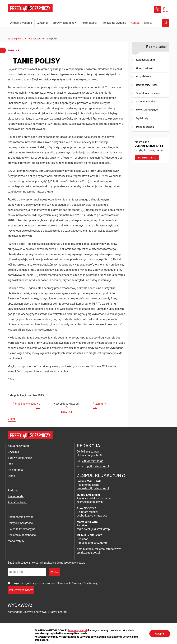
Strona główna (16, 39)
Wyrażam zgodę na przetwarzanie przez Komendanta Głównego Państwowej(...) (57, 583)
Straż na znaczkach (147, 102)
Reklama (13, 490)
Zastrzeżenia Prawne (21, 517)
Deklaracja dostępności (22, 535)
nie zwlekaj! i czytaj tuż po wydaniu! (151, 150)
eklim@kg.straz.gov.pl (90, 502)
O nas (11, 476)
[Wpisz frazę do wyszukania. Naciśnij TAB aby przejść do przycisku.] (156, 23)
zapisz (54, 572)
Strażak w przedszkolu (148, 93)
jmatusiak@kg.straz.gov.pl (93, 488)
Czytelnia (13, 452)
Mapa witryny (16, 541)
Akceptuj (160, 634)
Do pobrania (15, 470)
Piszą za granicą (145, 127)
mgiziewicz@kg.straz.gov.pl (94, 529)
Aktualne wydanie (19, 446)
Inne (10, 464)
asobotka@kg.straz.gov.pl (92, 516)
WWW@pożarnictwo (147, 110)
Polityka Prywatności (21, 523)
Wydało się (142, 118)
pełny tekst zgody (21, 590)
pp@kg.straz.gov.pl (97, 466)
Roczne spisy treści (146, 85)
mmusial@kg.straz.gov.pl (92, 543)
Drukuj (12, 419)
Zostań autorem (18, 502)
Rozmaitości (34, 39)
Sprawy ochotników (20, 458)
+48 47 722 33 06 (93, 461)
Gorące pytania (144, 68)
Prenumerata (16, 496)
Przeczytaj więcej (77, 630)
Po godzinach (144, 76)
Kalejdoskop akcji (145, 60)
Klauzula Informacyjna (22, 529)
